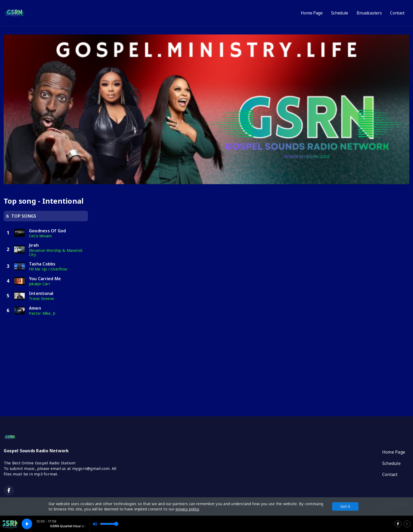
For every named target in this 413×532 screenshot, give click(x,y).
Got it (345, 506)
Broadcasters (369, 13)
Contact (397, 13)
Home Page (312, 13)
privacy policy (187, 509)
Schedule (340, 13)
